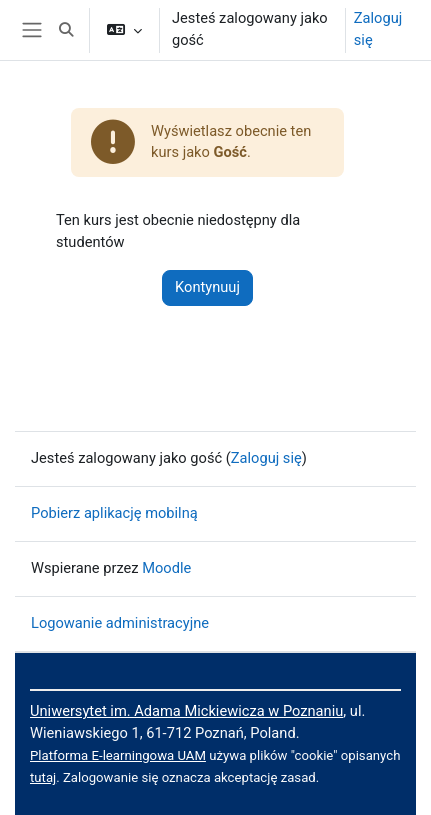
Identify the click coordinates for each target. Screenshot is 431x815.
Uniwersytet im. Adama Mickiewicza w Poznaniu (186, 711)
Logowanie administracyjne (120, 623)
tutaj (43, 777)
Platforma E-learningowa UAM (118, 755)
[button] (66, 30)
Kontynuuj (207, 287)
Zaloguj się (378, 29)
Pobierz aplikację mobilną (114, 513)
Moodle (166, 568)
